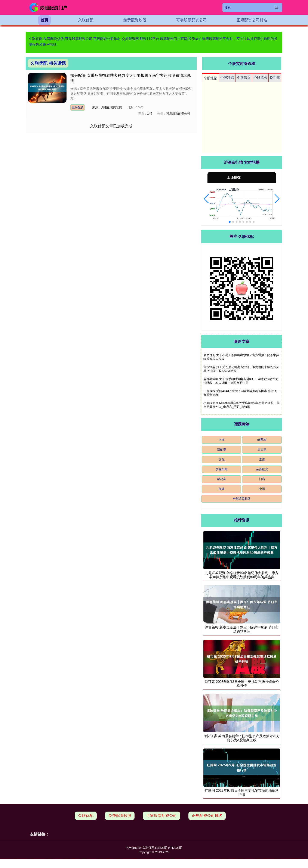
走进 (262, 459)
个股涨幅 (210, 78)
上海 (222, 440)
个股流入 (244, 78)
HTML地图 (175, 848)
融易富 (222, 479)
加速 (222, 489)
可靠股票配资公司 (191, 20)
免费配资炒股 (135, 20)
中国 (262, 489)
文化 (222, 459)
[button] (206, 199)
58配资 (262, 440)
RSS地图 (161, 848)
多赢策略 (222, 469)
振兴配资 (78, 107)
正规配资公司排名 (252, 20)
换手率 (275, 78)
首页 (44, 20)
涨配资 (222, 449)
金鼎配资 (262, 469)
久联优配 (86, 20)
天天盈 (262, 449)
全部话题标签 (242, 499)
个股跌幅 (227, 78)
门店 (262, 479)
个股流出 (260, 78)
